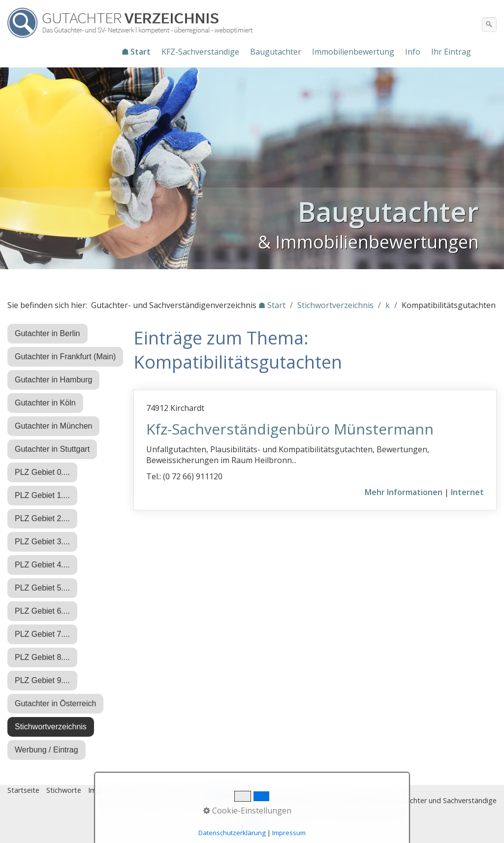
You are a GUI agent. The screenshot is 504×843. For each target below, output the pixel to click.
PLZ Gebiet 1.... (42, 495)
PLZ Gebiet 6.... (42, 611)
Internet (467, 492)
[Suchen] (489, 25)
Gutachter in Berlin (47, 333)
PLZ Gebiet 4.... (42, 565)
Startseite (23, 790)
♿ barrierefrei (233, 790)
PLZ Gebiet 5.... (42, 588)
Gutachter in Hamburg (53, 380)
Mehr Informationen (404, 492)
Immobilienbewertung (353, 52)
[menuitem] (137, 52)
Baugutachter (276, 52)
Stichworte (64, 790)
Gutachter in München (53, 426)
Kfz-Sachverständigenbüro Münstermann (290, 429)
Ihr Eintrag (451, 52)
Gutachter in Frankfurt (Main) (65, 357)
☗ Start (136, 52)
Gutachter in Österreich (55, 703)
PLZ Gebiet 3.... (42, 542)
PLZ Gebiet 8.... (42, 657)
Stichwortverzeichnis (51, 727)
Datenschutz (152, 790)
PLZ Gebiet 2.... (42, 518)
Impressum (106, 790)
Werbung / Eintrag (47, 750)
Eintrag (191, 790)
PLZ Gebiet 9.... (42, 680)
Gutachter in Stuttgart (52, 449)
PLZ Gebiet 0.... (42, 472)
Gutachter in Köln (45, 403)
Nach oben (252, 827)
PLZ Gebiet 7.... (42, 634)
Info (413, 52)
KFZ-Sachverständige (200, 52)
